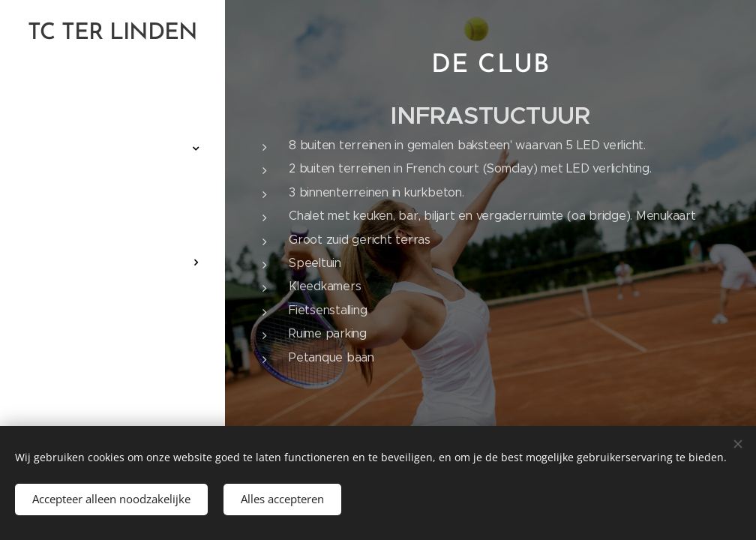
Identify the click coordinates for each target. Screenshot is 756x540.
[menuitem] (112, 104)
